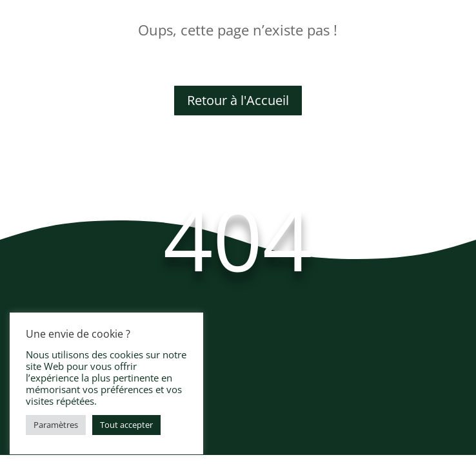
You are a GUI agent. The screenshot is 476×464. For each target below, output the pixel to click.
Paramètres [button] (56, 425)
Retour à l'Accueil (238, 100)
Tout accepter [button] (126, 425)
